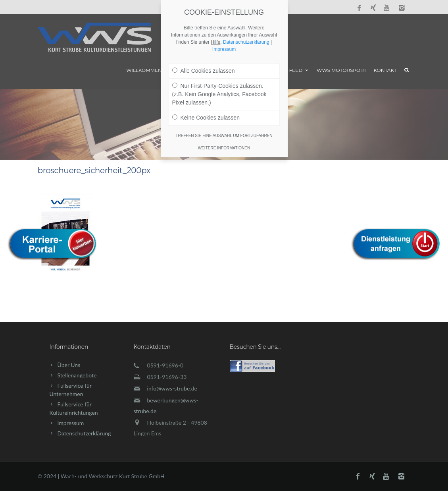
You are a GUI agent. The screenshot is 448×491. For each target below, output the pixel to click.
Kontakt (385, 70)
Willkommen (144, 70)
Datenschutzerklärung (84, 433)
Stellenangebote (77, 375)
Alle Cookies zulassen (204, 71)
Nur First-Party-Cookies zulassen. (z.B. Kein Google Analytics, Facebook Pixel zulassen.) (219, 94)
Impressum (71, 423)
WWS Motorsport (341, 70)
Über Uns (69, 365)
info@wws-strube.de (172, 388)
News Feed (291, 70)
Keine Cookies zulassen (206, 118)
